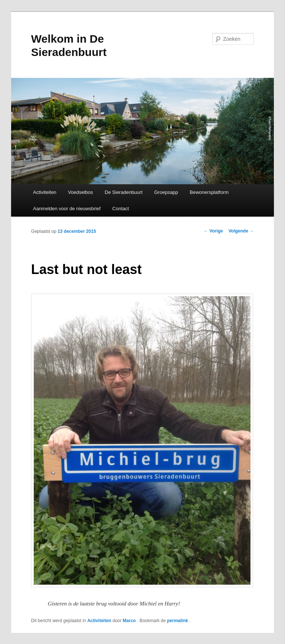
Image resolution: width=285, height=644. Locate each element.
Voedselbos (80, 192)
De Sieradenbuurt (124, 192)
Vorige (213, 231)
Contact (121, 209)
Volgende (241, 231)
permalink (178, 621)
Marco (130, 621)
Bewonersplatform (209, 192)
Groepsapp (166, 192)
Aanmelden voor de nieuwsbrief (67, 209)
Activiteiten (45, 192)
